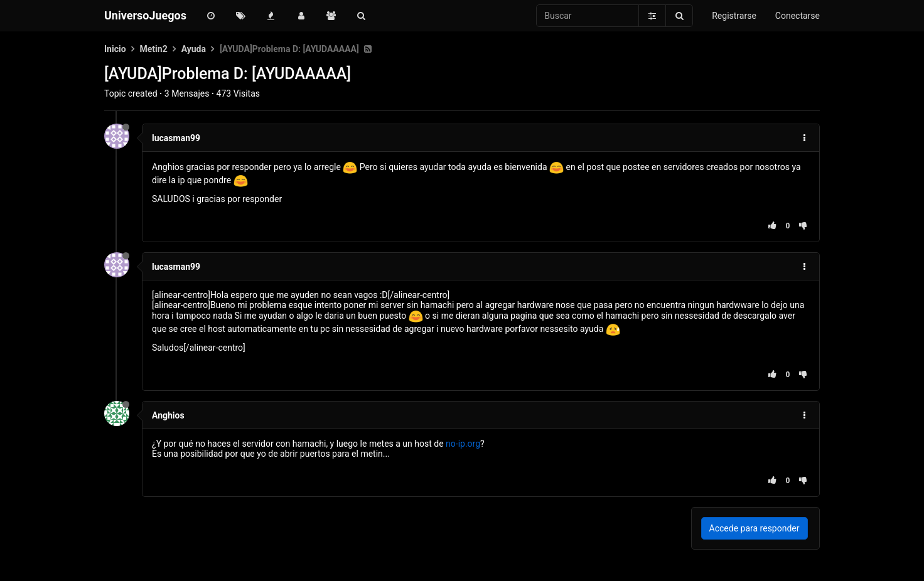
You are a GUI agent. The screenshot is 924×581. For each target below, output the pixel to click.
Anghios (168, 415)
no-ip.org (463, 444)
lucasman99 (176, 138)
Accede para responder (755, 528)
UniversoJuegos (145, 15)
